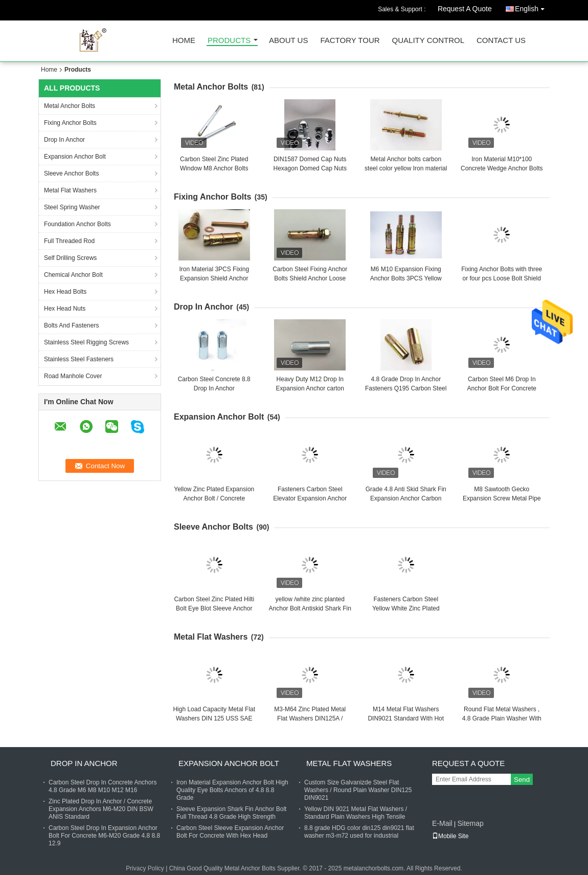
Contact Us (501, 41)
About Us (288, 41)
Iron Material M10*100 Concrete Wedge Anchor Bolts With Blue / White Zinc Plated (502, 168)
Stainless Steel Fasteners (79, 359)
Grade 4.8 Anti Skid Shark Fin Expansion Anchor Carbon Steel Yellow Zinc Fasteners (406, 498)
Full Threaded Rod (69, 241)
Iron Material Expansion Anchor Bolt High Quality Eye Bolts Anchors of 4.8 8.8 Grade (232, 790)
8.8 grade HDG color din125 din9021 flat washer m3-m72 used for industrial (359, 832)
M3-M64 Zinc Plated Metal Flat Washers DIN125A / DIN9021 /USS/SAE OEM (310, 718)
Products (229, 41)
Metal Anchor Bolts (70, 106)
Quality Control (428, 41)
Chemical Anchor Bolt (73, 275)
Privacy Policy (145, 868)
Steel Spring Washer (72, 207)
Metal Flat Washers (70, 190)
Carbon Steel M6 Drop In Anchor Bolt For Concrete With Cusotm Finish (502, 388)
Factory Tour (350, 41)
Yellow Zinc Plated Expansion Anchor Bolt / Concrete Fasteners (214, 498)
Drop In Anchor (64, 140)
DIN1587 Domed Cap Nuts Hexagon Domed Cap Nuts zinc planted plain (310, 168)
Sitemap (470, 823)
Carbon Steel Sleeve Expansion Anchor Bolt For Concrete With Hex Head (230, 832)
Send (522, 780)
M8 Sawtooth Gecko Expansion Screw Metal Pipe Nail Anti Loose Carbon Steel (502, 498)
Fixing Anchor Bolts (70, 123)
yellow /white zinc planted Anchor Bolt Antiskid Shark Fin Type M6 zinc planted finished (310, 608)
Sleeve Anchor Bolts (71, 173)
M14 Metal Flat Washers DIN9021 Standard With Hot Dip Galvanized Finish (406, 718)
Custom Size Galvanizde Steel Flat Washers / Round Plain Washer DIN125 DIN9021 (358, 790)
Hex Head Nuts (65, 309)
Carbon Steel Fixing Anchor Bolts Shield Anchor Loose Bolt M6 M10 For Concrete (310, 278)
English (532, 7)
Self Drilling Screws (70, 258)
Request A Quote (465, 9)
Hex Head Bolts (65, 292)
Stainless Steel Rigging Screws (86, 342)
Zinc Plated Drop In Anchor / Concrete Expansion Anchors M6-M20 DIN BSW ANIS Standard (101, 809)
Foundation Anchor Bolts (77, 224)
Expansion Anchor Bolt (75, 157)
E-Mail (442, 823)
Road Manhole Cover (73, 376)
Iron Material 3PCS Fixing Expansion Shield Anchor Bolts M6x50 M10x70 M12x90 (214, 278)
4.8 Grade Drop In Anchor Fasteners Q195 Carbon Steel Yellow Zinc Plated (406, 388)
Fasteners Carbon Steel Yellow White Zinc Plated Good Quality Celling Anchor (406, 608)
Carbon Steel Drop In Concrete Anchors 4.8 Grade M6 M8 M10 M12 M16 (103, 786)
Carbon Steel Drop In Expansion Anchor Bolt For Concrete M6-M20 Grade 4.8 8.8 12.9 (104, 836)
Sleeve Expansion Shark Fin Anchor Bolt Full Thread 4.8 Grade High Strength (231, 813)
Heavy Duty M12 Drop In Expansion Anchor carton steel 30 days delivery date (310, 388)
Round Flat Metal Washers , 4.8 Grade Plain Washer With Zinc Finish (502, 718)
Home (184, 41)
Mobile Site (450, 836)
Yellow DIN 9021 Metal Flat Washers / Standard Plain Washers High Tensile (356, 813)
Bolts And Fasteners (71, 325)
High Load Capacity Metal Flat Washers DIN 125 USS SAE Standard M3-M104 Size (214, 718)
